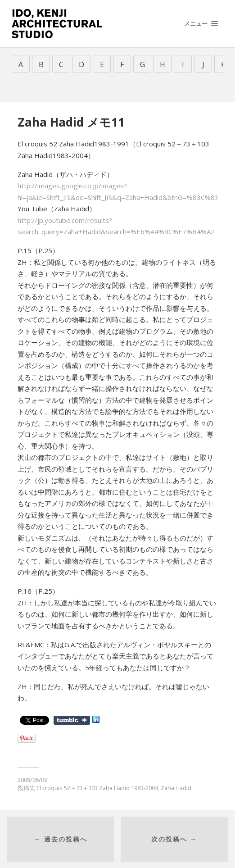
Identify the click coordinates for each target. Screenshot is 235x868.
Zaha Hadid (176, 788)
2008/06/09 (32, 780)
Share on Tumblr (72, 720)
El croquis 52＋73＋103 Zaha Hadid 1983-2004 (97, 788)
